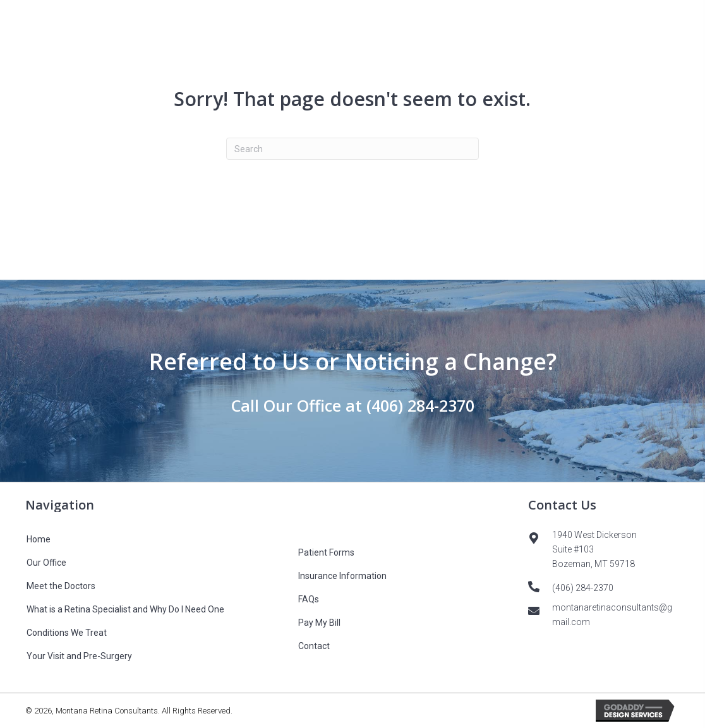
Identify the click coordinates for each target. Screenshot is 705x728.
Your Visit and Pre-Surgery (79, 656)
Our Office (46, 563)
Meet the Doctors (61, 586)
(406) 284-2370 (420, 405)
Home (39, 539)
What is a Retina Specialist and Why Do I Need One (125, 609)
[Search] (352, 149)
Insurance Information (342, 576)
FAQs (309, 599)
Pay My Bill (319, 623)
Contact (314, 646)
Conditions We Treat (67, 633)
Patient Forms (326, 552)
